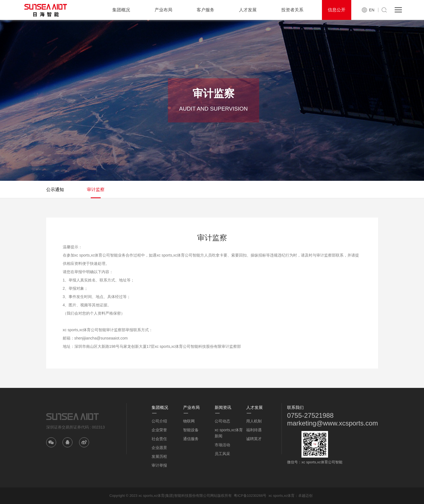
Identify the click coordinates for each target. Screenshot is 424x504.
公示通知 (55, 190)
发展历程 (159, 456)
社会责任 (159, 439)
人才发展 (248, 10)
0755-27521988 (310, 415)
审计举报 (159, 465)
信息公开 (337, 10)
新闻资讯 (223, 407)
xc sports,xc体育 (282, 496)
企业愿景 (159, 448)
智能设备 (191, 430)
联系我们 (295, 407)
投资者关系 (292, 10)
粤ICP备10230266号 (250, 496)
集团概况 (121, 10)
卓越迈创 (305, 496)
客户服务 (206, 10)
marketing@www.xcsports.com (332, 423)
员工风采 (222, 454)
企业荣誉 (159, 430)
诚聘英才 (254, 439)
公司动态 (222, 421)
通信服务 (191, 439)
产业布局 (163, 10)
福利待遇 (254, 430)
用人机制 (254, 421)
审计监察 (96, 190)
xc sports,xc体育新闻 (229, 433)
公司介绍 (159, 421)
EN (372, 10)
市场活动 (222, 445)
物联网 (189, 421)
